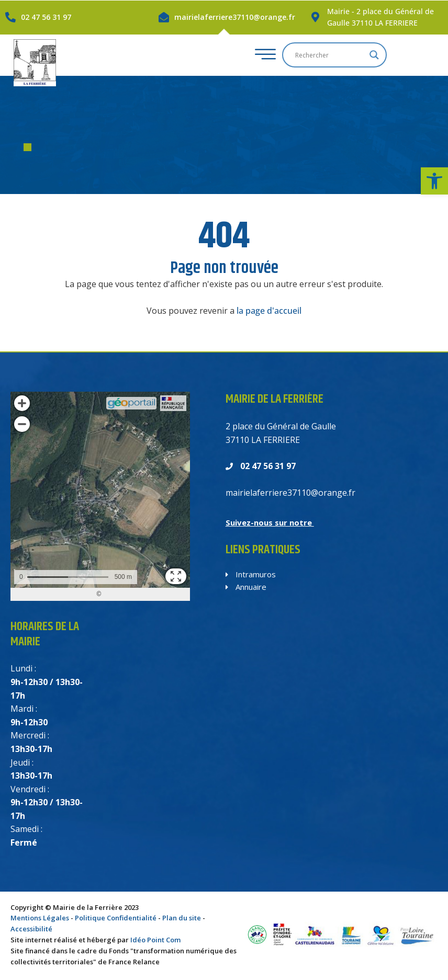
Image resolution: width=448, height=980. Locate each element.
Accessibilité (31, 929)
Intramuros (251, 574)
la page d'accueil (269, 311)
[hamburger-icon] (301, 55)
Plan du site (182, 918)
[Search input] (368, 55)
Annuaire (246, 587)
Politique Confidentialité (116, 918)
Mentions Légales (40, 918)
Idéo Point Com (155, 940)
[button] (434, 181)
